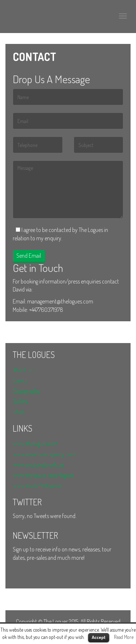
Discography (26, 391)
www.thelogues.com (35, 443)
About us (22, 370)
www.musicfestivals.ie (37, 485)
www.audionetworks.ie (38, 464)
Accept (99, 637)
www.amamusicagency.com (44, 454)
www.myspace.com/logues (43, 475)
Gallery (20, 401)
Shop (18, 411)
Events (20, 380)
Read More (124, 637)
